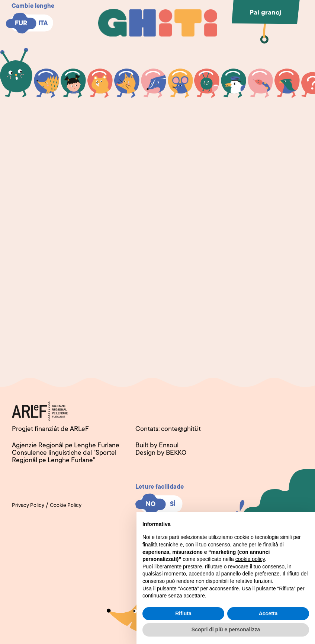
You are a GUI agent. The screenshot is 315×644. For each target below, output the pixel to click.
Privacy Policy (28, 506)
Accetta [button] (268, 613)
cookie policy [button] (250, 559)
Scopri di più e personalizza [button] (226, 629)
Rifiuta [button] (183, 613)
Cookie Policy (66, 506)
